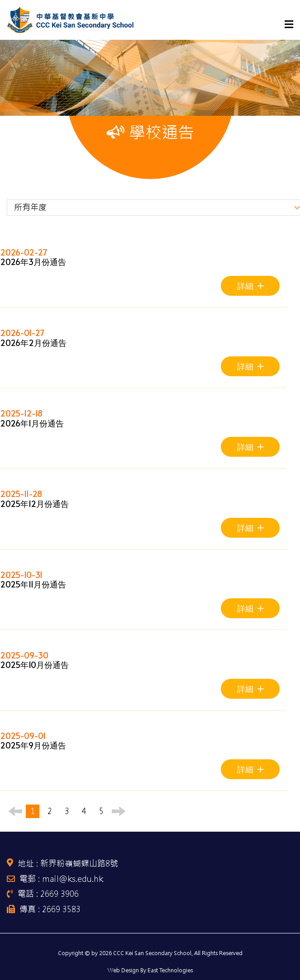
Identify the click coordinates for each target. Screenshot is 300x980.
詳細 (250, 286)
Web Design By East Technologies (150, 971)
